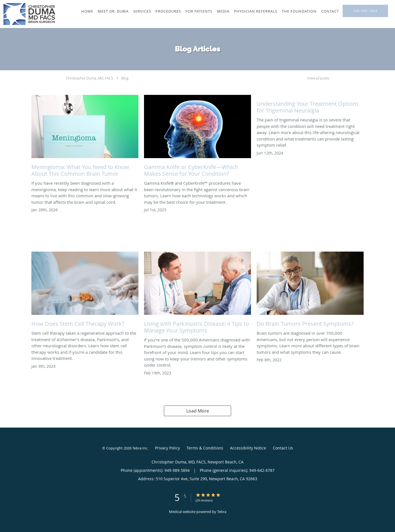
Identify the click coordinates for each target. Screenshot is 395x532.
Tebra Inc (140, 448)
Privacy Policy (167, 448)
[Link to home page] (28, 14)
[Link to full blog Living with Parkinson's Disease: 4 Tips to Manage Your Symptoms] (197, 294)
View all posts (318, 78)
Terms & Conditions (205, 448)
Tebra (222, 512)
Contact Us (283, 448)
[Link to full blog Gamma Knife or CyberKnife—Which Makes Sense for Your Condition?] (197, 137)
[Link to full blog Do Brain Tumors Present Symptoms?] (310, 291)
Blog (125, 78)
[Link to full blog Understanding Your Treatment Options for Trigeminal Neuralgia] (310, 106)
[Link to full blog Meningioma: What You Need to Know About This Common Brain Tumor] (85, 137)
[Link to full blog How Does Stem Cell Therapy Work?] (85, 291)
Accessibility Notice (248, 448)
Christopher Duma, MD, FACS (90, 78)
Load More (198, 411)
